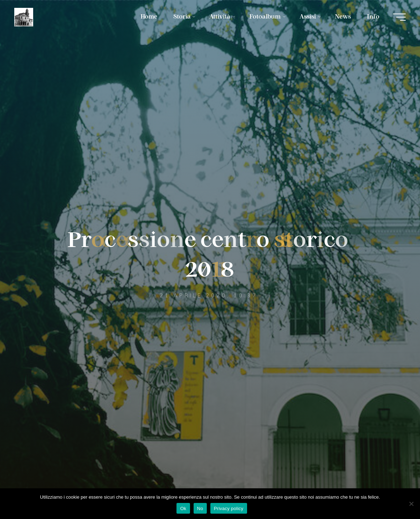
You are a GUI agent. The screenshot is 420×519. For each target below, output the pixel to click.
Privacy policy (229, 508)
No (200, 508)
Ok (183, 508)
